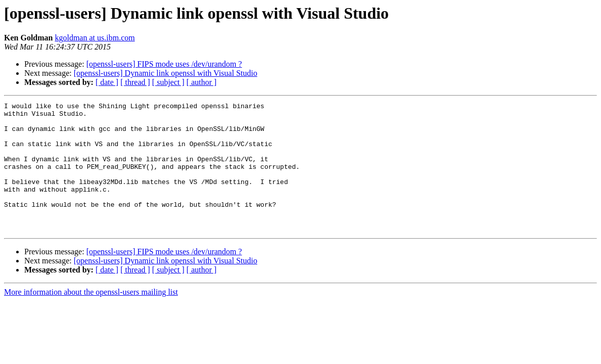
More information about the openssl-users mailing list (91, 318)
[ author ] (202, 82)
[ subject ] (168, 82)
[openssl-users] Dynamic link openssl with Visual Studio (166, 73)
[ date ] (107, 82)
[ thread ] (135, 82)
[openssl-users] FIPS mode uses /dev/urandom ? (164, 64)
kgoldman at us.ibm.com (95, 38)
